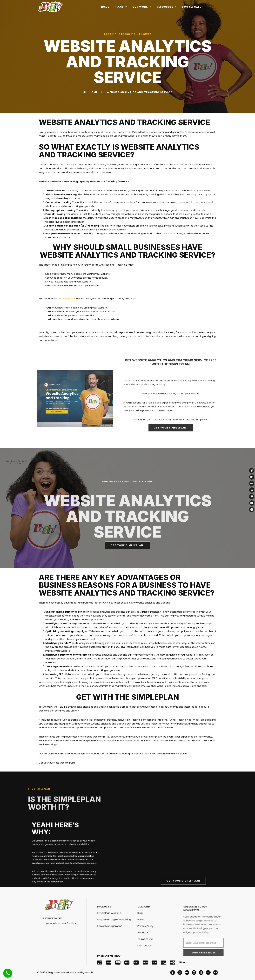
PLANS (121, 7)
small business (67, 299)
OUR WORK (142, 7)
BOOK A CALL (191, 7)
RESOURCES (167, 7)
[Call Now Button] (8, 973)
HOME (105, 7)
